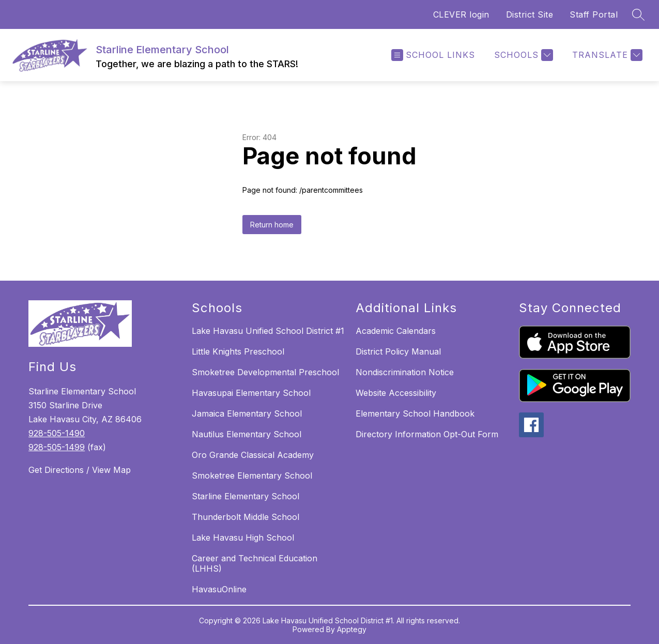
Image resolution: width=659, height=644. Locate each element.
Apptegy (352, 629)
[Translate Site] (606, 55)
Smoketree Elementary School (252, 476)
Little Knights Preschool (238, 351)
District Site (530, 14)
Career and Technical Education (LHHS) (255, 563)
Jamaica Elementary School (247, 413)
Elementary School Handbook (415, 413)
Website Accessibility (396, 393)
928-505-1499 (57, 447)
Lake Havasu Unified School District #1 (268, 331)
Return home (272, 225)
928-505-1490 (57, 433)
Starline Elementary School (246, 496)
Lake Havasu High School (243, 538)
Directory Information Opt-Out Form (427, 434)
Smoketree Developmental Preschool (265, 372)
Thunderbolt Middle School (246, 517)
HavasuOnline (219, 589)
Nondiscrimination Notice (405, 372)
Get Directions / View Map (80, 470)
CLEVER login (461, 14)
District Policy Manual (398, 351)
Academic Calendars (396, 331)
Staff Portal (594, 14)
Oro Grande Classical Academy (253, 455)
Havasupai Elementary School (251, 393)
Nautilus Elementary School (247, 434)
